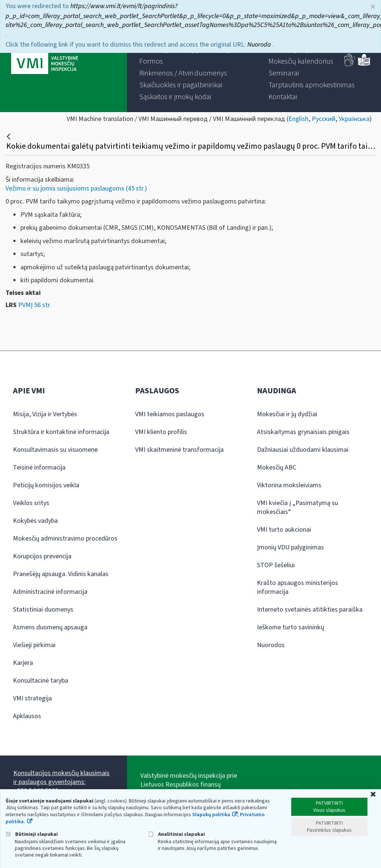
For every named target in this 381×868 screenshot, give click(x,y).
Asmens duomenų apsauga (50, 627)
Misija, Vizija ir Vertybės (45, 414)
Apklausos (27, 716)
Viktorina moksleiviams (289, 485)
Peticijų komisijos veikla (46, 485)
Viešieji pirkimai (34, 645)
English (298, 119)
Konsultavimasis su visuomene (55, 450)
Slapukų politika (211, 815)
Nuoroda (260, 42)
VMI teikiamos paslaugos (170, 414)
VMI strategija (32, 698)
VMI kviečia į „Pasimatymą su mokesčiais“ (298, 507)
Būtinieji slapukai (32, 834)
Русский (324, 119)
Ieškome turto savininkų (290, 627)
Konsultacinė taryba (41, 681)
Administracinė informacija (50, 592)
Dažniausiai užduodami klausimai (303, 450)
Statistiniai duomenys (43, 610)
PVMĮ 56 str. (35, 305)
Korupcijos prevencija (42, 556)
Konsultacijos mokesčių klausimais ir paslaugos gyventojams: (61, 778)
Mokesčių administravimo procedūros (65, 539)
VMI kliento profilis (161, 432)
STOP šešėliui (276, 565)
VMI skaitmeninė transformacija (179, 450)
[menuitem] (151, 61)
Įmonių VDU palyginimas (290, 547)
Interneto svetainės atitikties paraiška (310, 610)
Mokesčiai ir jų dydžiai (287, 414)
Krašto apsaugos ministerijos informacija (298, 587)
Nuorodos (271, 645)
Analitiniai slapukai (177, 834)
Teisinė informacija (39, 467)
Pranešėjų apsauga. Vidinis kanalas (61, 574)
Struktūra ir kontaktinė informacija (61, 432)
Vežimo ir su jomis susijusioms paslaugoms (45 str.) (76, 189)
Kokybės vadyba (35, 521)
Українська (354, 119)
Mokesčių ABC (277, 467)
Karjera (23, 663)
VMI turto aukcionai (284, 530)
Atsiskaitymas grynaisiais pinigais (303, 432)
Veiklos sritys (31, 503)
